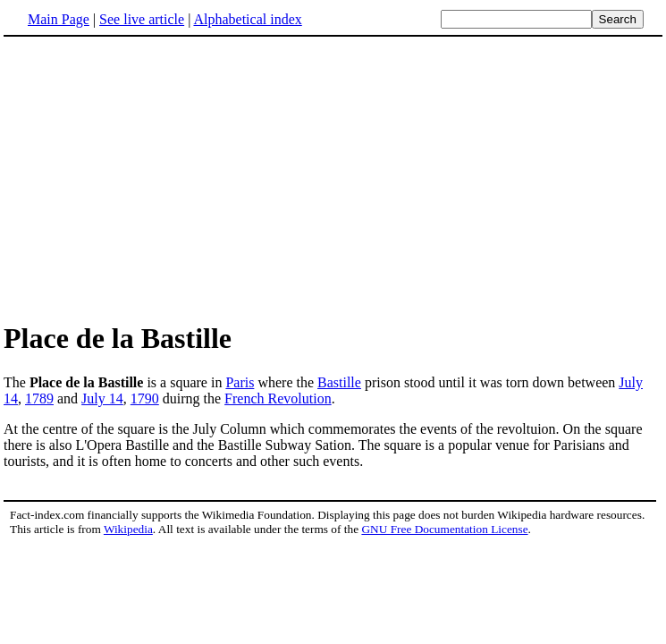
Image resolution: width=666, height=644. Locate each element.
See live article (142, 19)
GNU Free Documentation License (444, 529)
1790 (145, 398)
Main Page (59, 19)
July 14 (102, 398)
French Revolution (278, 398)
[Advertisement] (333, 178)
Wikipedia (128, 529)
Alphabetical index (247, 19)
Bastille (339, 382)
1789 (39, 398)
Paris (240, 382)
